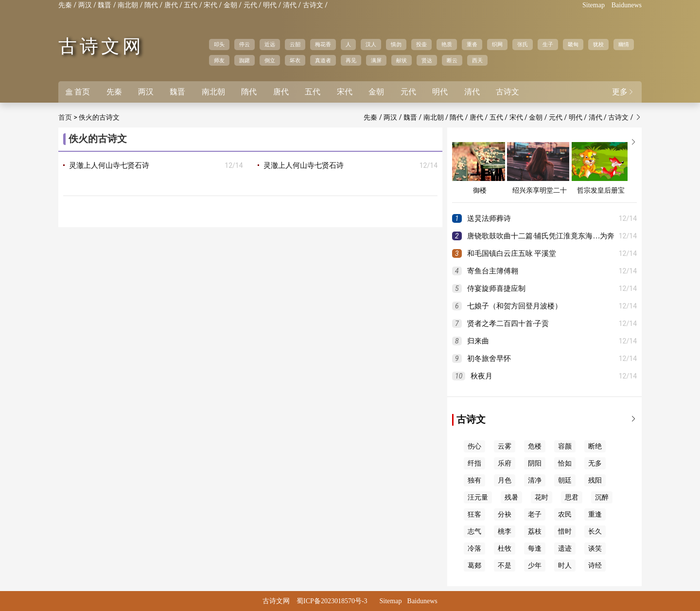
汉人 (371, 44)
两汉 (85, 5)
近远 (270, 44)
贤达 (427, 60)
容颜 (565, 446)
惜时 (565, 531)
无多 (595, 463)
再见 (351, 60)
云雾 (505, 446)
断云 (452, 60)
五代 (191, 5)
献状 (402, 60)
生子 (548, 44)
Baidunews (627, 5)
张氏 (523, 44)
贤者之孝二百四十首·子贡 (508, 323)
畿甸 (573, 44)
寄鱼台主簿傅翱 (493, 271)
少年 (535, 566)
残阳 (595, 480)
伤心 (474, 446)
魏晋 (105, 5)
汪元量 (478, 497)
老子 (535, 514)
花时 (542, 497)
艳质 (447, 44)
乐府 (505, 463)
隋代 (151, 5)
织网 (497, 44)
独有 (474, 480)
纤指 (474, 463)
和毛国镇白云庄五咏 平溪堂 (512, 253)
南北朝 (128, 5)
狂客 (474, 514)
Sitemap (594, 5)
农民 (565, 514)
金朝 (230, 5)
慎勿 (396, 44)
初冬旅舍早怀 (489, 359)
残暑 (511, 497)
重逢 (595, 514)
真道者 (323, 60)
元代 (250, 5)
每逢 (535, 548)
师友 (219, 60)
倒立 (270, 60)
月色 (505, 480)
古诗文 (313, 5)
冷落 (474, 548)
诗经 (595, 566)
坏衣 (295, 60)
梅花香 (323, 44)
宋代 (210, 5)
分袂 (505, 514)
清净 (535, 480)
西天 (477, 60)
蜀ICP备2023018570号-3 (332, 601)
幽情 (624, 44)
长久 (595, 531)
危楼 (535, 446)
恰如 (565, 463)
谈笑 (595, 548)
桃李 (505, 531)
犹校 (598, 44)
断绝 (595, 446)
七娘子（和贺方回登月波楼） (515, 306)
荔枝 (535, 531)
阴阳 (535, 463)
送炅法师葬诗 (489, 218)
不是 (505, 566)
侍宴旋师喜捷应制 (496, 288)
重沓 (472, 44)
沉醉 (602, 497)
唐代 (171, 5)
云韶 (295, 44)
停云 (245, 44)
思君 (572, 497)
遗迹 (565, 548)
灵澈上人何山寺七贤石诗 (109, 165)
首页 (78, 92)
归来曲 (478, 341)
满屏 (376, 60)
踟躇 (245, 60)
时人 (565, 566)
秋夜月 (481, 376)
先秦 (65, 5)
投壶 (421, 44)
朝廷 (565, 480)
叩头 (219, 44)
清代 (290, 5)
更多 (623, 92)
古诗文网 (101, 46)
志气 (474, 531)
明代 (270, 5)
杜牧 (505, 548)
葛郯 (474, 566)
